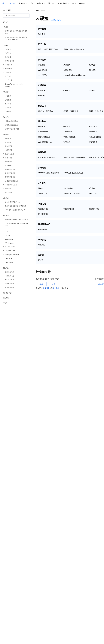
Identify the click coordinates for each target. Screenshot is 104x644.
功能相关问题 (43, 209)
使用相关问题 (43, 214)
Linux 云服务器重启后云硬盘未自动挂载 (75, 173)
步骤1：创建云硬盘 (46, 111)
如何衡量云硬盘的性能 (47, 157)
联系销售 (47, 288)
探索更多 (83, 3)
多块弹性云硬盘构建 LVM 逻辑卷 (75, 157)
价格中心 (52, 3)
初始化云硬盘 (43, 132)
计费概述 (42, 90)
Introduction (68, 188)
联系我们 (6, 298)
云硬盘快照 (68, 70)
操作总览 (42, 126)
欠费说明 (42, 96)
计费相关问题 (69, 209)
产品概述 (42, 65)
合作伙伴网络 (64, 3)
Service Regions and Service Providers (75, 75)
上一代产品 (42, 75)
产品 (32, 3)
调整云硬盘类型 (69, 137)
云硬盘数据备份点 (45, 142)
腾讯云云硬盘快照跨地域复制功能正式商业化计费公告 (75, 49)
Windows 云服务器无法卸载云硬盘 (50, 173)
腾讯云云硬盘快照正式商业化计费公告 (50, 49)
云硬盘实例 (42, 70)
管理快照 (67, 142)
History (41, 188)
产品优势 (67, 65)
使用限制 (67, 126)
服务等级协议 (7, 293)
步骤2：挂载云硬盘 (71, 111)
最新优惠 (23, 3)
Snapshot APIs (44, 193)
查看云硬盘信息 (44, 137)
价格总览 (67, 90)
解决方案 (41, 3)
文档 (37, 11)
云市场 (74, 3)
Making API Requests (72, 193)
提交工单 (56, 288)
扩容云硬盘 (68, 132)
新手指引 (6, 22)
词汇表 (5, 303)
